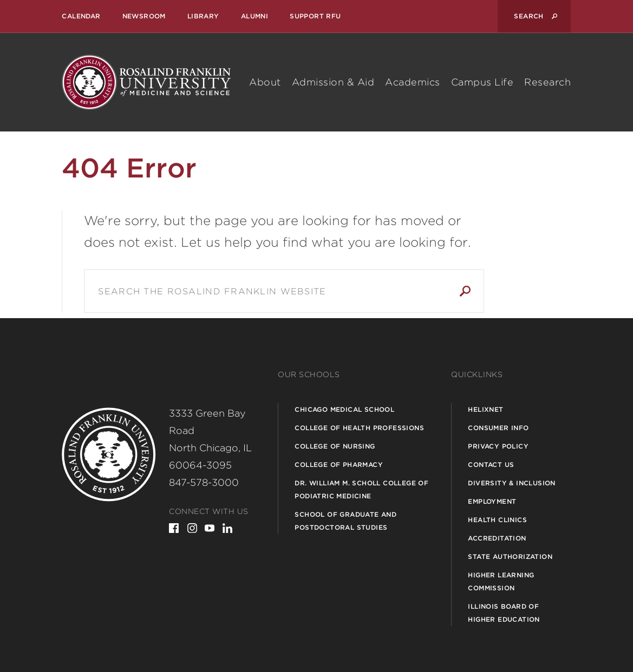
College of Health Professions (359, 428)
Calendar (81, 16)
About (265, 82)
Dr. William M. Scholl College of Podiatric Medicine (361, 489)
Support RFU (315, 16)
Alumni (254, 16)
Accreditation (497, 538)
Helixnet (485, 409)
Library (203, 16)
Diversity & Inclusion (511, 483)
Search (465, 291)
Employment (492, 501)
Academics (413, 82)
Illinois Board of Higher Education (504, 613)
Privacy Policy (498, 446)
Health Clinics (497, 520)
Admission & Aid (333, 82)
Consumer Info (498, 428)
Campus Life (482, 82)
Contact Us (491, 465)
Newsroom (144, 16)
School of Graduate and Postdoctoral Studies (345, 521)
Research (547, 82)
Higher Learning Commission (501, 581)
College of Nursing (335, 446)
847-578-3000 (204, 482)
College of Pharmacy (339, 465)
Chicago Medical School (344, 409)
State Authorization (510, 556)
